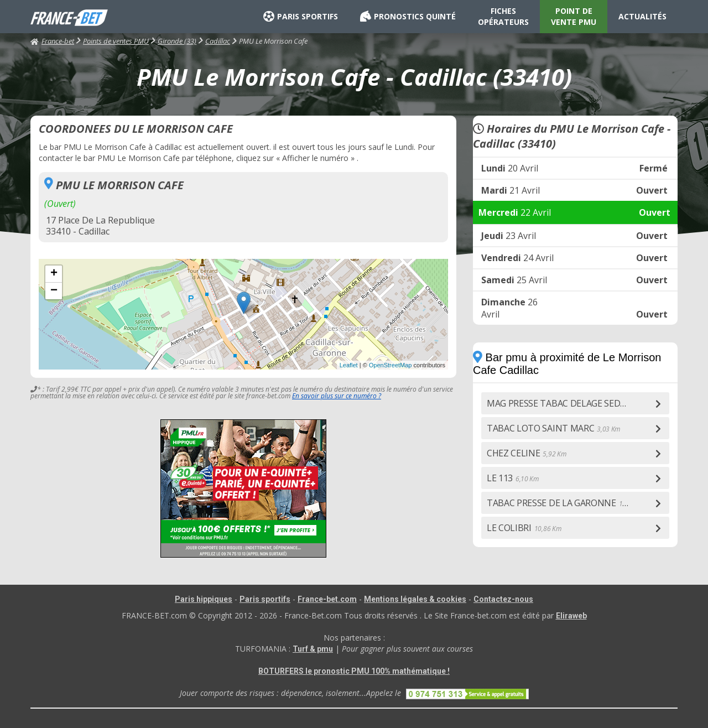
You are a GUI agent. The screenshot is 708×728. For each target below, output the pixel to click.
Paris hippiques (204, 599)
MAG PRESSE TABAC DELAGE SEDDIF (573, 403)
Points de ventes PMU (116, 41)
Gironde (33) (177, 41)
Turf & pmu (313, 649)
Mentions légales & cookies (415, 599)
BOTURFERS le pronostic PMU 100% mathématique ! (354, 671)
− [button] (54, 291)
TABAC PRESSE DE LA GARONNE (566, 503)
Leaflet (349, 365)
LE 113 (513, 478)
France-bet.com (327, 599)
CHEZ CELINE (526, 453)
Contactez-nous (503, 599)
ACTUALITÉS (642, 16)
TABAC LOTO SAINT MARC (553, 428)
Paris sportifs (265, 599)
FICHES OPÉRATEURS (503, 16)
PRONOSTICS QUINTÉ (408, 17)
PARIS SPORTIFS (301, 17)
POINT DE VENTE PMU (574, 16)
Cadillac (218, 41)
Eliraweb (571, 616)
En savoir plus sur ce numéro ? (337, 396)
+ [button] (54, 274)
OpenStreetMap (391, 365)
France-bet (52, 41)
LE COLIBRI (524, 528)
